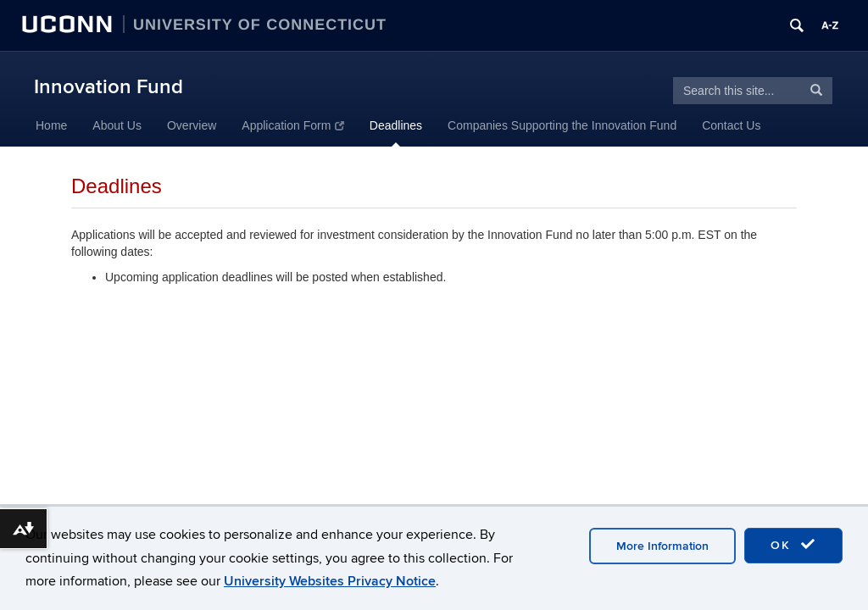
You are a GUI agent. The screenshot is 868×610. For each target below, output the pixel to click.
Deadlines (396, 125)
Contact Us (731, 125)
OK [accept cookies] (793, 545)
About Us (117, 125)
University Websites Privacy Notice (330, 581)
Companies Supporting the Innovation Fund (562, 125)
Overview (192, 125)
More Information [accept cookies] (662, 546)
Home (51, 125)
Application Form (293, 125)
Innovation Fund (108, 87)
